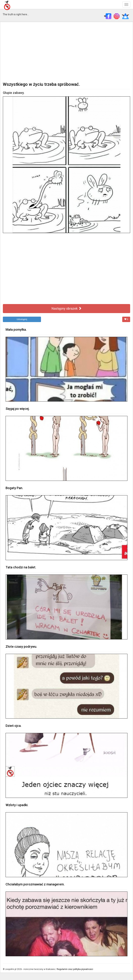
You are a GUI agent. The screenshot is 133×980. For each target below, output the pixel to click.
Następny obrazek (67, 308)
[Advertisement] (66, 51)
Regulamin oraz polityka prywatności (75, 969)
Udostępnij (22, 319)
